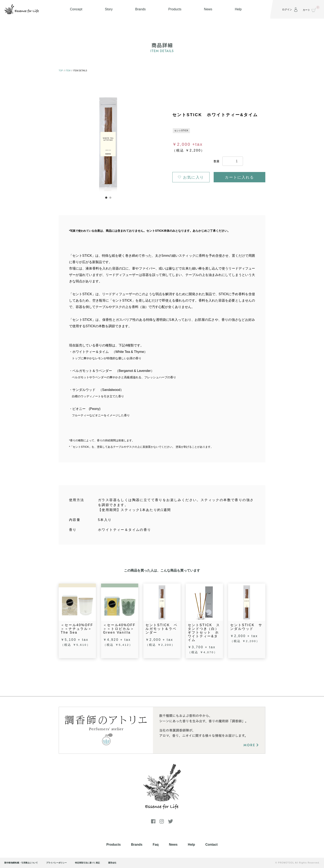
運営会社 (112, 863)
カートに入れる (239, 177)
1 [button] (106, 198)
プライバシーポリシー (56, 863)
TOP (61, 71)
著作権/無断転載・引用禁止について (21, 863)
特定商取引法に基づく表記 (87, 863)
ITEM (68, 71)
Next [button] (157, 142)
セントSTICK (181, 131)
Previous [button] (60, 142)
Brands (137, 845)
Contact (212, 845)
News (173, 845)
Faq (156, 845)
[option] (108, 142)
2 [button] (110, 198)
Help (191, 845)
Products (114, 845)
